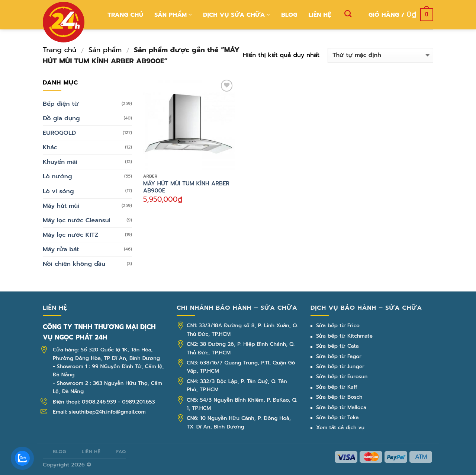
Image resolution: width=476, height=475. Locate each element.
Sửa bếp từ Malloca (341, 407)
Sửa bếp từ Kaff (337, 387)
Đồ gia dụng (61, 118)
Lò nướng (57, 176)
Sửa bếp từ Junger (340, 366)
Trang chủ (125, 15)
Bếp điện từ (61, 104)
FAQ (121, 451)
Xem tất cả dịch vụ (340, 428)
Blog (289, 15)
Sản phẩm (173, 15)
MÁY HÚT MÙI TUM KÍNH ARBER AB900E (186, 187)
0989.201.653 (138, 402)
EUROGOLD (59, 133)
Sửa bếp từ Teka (337, 417)
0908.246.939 (99, 402)
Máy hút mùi (61, 206)
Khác (50, 147)
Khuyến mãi (60, 162)
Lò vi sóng (58, 191)
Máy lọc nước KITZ (71, 235)
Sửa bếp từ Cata (337, 346)
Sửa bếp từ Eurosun (342, 377)
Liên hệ (320, 15)
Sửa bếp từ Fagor (339, 356)
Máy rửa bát (61, 249)
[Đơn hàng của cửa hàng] (380, 55)
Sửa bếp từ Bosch (339, 397)
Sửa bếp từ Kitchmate (344, 336)
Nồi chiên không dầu (74, 264)
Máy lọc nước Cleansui (77, 220)
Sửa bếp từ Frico (338, 326)
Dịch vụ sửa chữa (237, 15)
